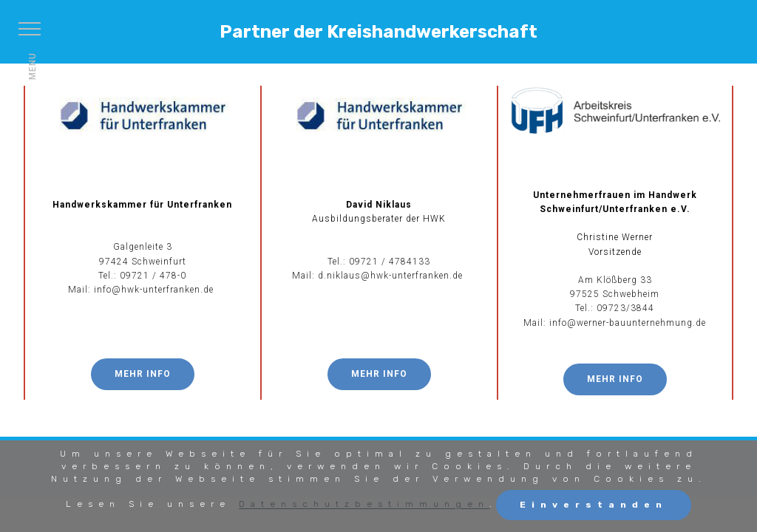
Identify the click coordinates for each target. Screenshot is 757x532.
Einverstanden (594, 505)
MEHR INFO (143, 374)
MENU (33, 66)
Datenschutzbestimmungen (364, 505)
